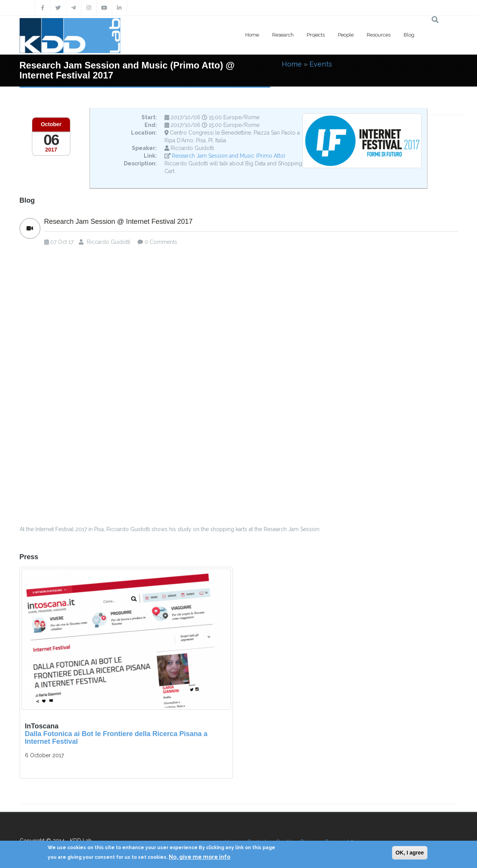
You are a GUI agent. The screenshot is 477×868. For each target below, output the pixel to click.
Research (283, 35)
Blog (409, 35)
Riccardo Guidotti (109, 242)
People (346, 35)
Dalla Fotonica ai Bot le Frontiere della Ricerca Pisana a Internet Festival (116, 738)
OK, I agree (410, 853)
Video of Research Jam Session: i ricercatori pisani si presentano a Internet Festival (239, 388)
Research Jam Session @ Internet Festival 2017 (118, 222)
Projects (316, 35)
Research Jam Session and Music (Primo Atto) (229, 156)
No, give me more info (199, 857)
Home (252, 35)
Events (321, 64)
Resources (379, 35)
